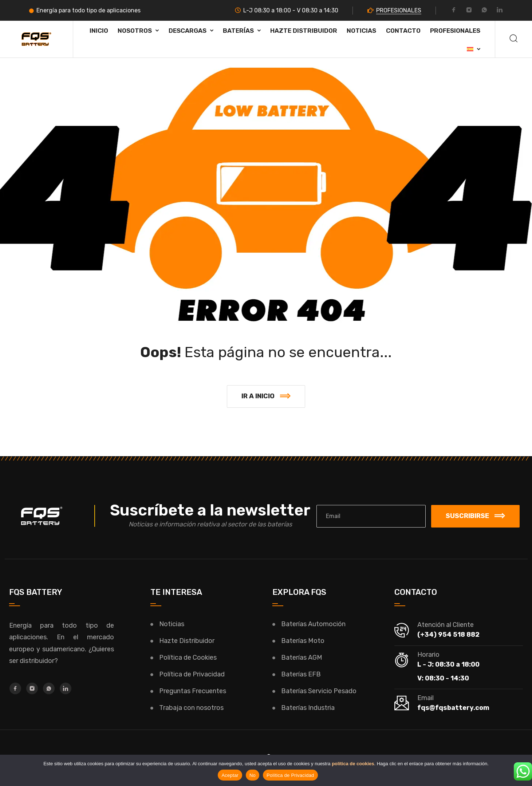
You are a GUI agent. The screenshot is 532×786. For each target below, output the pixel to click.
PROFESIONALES (399, 10)
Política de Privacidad (290, 775)
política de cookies (353, 764)
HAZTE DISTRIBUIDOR (304, 31)
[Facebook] (454, 11)
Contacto (403, 31)
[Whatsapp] (484, 11)
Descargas (188, 31)
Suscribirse (475, 516)
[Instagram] (469, 11)
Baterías (238, 31)
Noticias (361, 31)
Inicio (99, 31)
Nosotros (135, 31)
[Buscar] (514, 39)
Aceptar (230, 775)
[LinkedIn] (500, 11)
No (253, 775)
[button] (266, 396)
